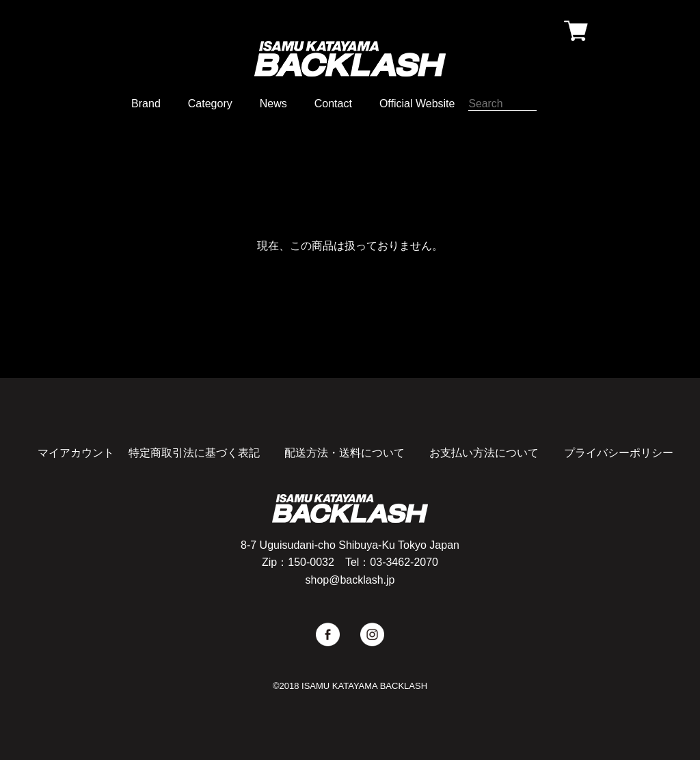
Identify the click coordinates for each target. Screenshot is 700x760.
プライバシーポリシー (619, 453)
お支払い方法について (484, 453)
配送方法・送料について (345, 453)
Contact (333, 104)
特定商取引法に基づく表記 (194, 453)
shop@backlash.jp (350, 580)
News (273, 104)
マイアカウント (76, 453)
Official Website (417, 104)
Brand (146, 104)
